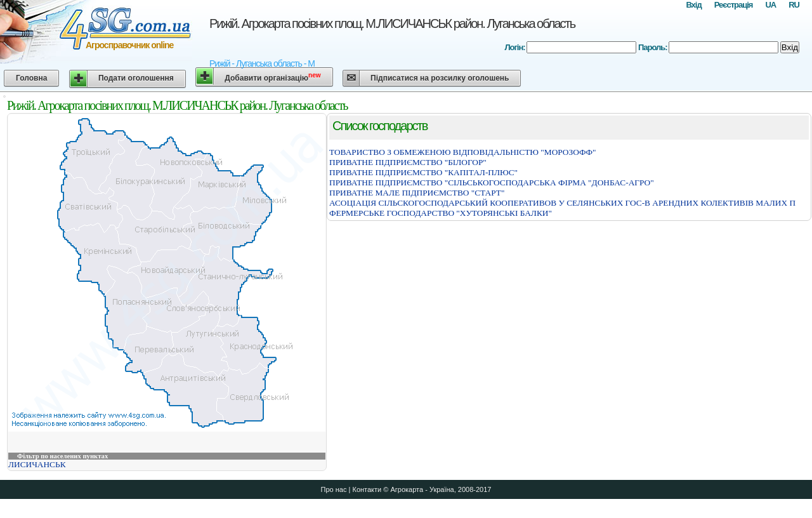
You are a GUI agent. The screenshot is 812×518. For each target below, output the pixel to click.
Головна (31, 78)
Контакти (367, 489)
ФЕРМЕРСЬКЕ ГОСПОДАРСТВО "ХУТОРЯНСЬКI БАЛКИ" (441, 213)
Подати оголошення (136, 78)
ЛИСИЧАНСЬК (37, 464)
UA (770, 5)
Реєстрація (734, 5)
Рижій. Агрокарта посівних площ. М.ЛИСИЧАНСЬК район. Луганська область (392, 23)
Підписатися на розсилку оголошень (440, 78)
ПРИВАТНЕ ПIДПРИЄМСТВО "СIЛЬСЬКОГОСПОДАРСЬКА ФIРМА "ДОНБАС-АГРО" (492, 183)
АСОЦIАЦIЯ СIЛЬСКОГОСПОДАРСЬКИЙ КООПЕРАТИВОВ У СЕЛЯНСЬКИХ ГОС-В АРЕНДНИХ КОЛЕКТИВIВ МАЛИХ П (562, 203)
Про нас (334, 489)
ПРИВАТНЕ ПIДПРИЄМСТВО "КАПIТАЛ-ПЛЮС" (423, 172)
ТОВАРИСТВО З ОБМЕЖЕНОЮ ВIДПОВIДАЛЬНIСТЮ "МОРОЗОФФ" (462, 152)
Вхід (693, 5)
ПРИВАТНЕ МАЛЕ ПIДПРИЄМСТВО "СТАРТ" (417, 193)
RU (794, 5)
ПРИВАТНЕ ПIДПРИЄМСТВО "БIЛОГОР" (408, 162)
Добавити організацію (272, 77)
